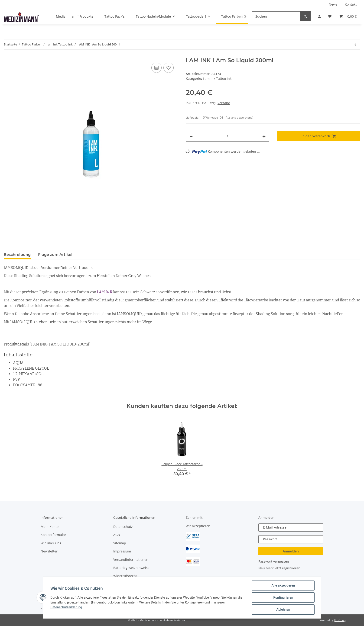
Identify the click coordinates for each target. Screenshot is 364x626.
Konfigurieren (283, 597)
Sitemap (120, 543)
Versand (224, 103)
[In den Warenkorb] (318, 136)
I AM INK (105, 292)
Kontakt (351, 4)
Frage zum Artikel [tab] (55, 255)
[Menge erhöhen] (264, 136)
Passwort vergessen (274, 561)
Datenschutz (123, 527)
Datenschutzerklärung (66, 607)
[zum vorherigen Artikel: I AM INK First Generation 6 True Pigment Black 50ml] (356, 44)
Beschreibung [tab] (17, 255)
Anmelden (291, 551)
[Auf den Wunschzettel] (169, 68)
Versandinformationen (131, 560)
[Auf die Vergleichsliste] (156, 68)
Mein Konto (50, 527)
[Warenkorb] (348, 16)
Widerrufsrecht (125, 576)
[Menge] (227, 136)
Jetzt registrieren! (288, 568)
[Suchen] (276, 16)
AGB (117, 535)
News (333, 4)
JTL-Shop (340, 620)
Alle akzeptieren (283, 585)
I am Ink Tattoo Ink (217, 79)
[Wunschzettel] (330, 16)
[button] (319, 16)
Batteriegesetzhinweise (131, 568)
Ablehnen (283, 610)
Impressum (122, 551)
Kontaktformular (53, 535)
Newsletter (49, 551)
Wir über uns (51, 543)
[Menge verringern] (191, 136)
